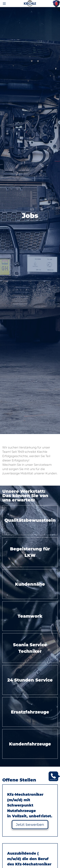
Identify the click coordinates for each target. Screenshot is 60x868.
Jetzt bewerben (30, 825)
